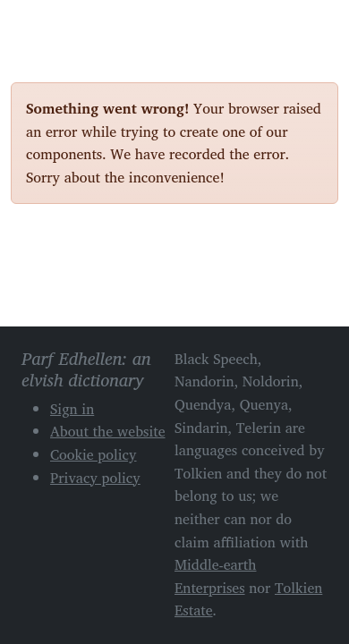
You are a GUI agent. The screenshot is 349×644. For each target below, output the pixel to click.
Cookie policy (94, 454)
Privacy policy (95, 478)
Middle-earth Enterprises (216, 576)
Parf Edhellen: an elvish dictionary (73, 26)
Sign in (72, 409)
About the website (108, 431)
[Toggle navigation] (318, 25)
